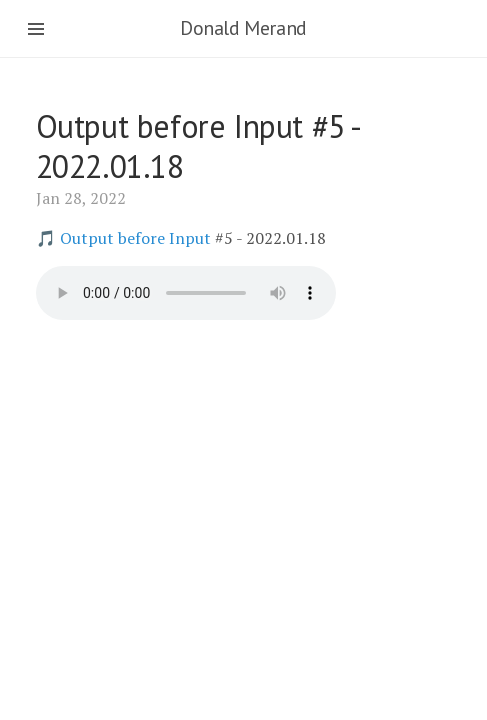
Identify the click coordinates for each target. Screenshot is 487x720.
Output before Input (135, 238)
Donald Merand (243, 28)
